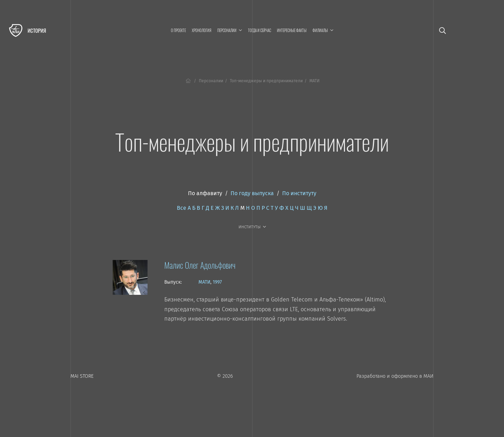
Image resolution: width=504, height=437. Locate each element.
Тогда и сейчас (259, 30)
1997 (217, 282)
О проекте (178, 30)
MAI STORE (82, 376)
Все (182, 208)
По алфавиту (205, 193)
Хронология (202, 30)
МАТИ (204, 282)
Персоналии (211, 81)
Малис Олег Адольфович (200, 265)
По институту (299, 193)
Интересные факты (292, 30)
